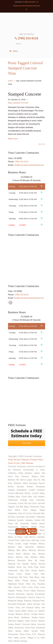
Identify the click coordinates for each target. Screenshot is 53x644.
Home (10, 81)
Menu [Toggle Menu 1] (14, 51)
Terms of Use (14, 463)
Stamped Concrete (25, 94)
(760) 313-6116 (30, 2)
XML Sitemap (27, 463)
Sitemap (25, 460)
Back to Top (42, 144)
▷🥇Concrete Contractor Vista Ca (27, 23)
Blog (10, 103)
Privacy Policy (37, 460)
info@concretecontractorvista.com (26, 6)
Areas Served (14, 460)
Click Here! (26, 443)
